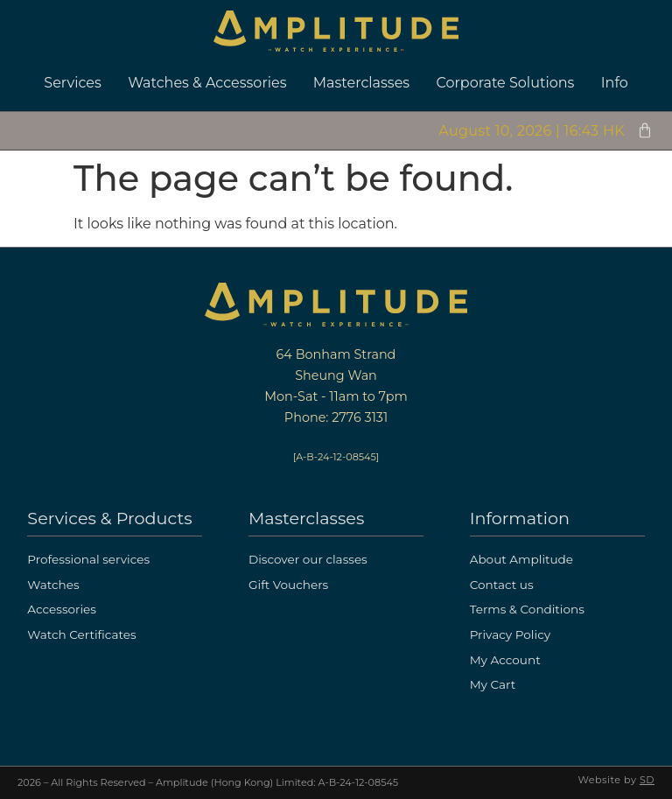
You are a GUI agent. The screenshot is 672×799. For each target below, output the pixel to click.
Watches (53, 585)
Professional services (88, 559)
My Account (505, 660)
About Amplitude (521, 559)
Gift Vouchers (288, 585)
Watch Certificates (81, 634)
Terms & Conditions (527, 609)
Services (72, 83)
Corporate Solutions (506, 83)
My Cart (493, 684)
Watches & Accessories (207, 83)
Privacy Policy (511, 634)
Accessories (62, 609)
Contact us (502, 585)
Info (615, 83)
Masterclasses (361, 83)
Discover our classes (308, 559)
